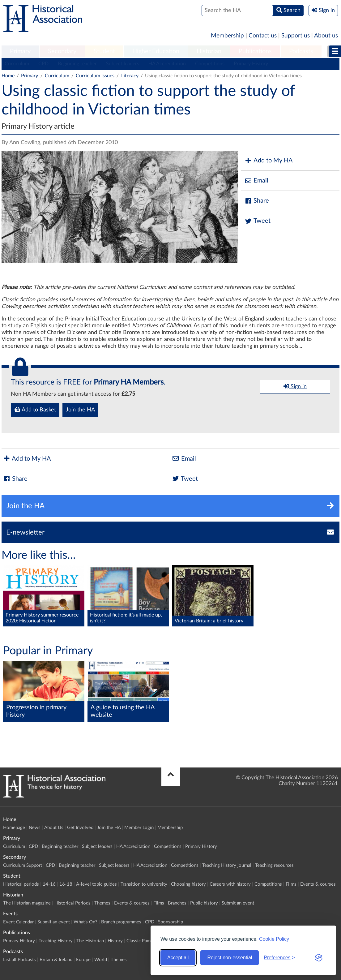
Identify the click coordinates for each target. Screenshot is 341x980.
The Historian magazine (27, 903)
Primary (20, 51)
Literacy (130, 76)
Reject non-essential (230, 958)
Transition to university (144, 884)
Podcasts (301, 51)
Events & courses (318, 884)
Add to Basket (35, 410)
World (101, 960)
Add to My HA (269, 161)
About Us (54, 828)
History (115, 941)
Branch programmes (121, 922)
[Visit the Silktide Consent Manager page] (319, 958)
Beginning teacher (77, 64)
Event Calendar (18, 922)
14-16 (49, 884)
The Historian (90, 941)
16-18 (66, 884)
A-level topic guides (96, 884)
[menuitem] (20, 52)
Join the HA (80, 410)
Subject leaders (123, 64)
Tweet (257, 221)
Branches (177, 903)
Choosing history (188, 884)
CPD (43, 64)
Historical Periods (72, 903)
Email (256, 181)
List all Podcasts (19, 960)
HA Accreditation (167, 64)
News (35, 828)
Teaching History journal (227, 865)
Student (104, 51)
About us (326, 36)
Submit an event (238, 903)
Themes (102, 903)
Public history (204, 903)
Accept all (178, 958)
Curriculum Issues (95, 76)
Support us (296, 36)
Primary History (251, 64)
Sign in (295, 386)
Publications (255, 51)
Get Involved (80, 828)
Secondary (62, 51)
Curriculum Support (23, 865)
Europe (83, 960)
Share (257, 201)
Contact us (263, 36)
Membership (227, 36)
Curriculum (17, 64)
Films (291, 884)
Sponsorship (170, 922)
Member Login (139, 828)
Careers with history (230, 884)
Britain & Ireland (56, 960)
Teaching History (56, 941)
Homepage (14, 828)
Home (8, 76)
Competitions (210, 64)
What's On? (85, 922)
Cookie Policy (274, 939)
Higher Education (156, 51)
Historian (209, 51)
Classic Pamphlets (145, 941)
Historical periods (21, 884)
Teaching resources (274, 865)
